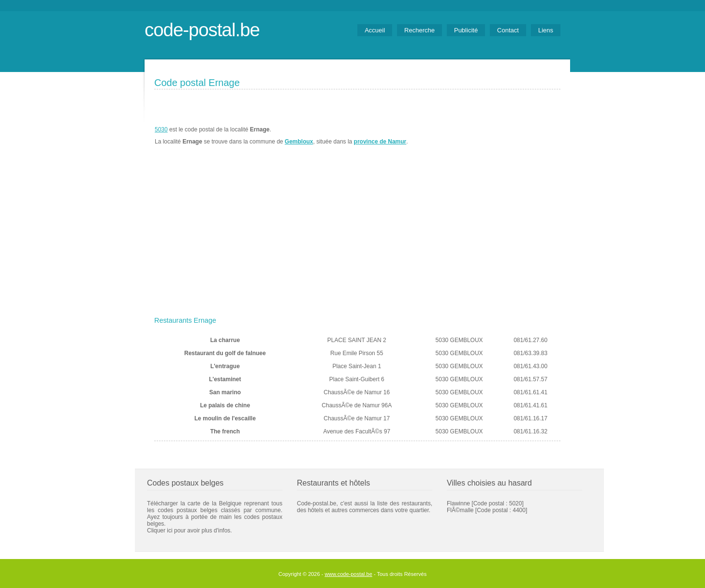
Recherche (419, 30)
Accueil (375, 30)
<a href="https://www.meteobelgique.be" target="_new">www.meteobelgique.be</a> (506, 136)
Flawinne (458, 503)
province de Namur (380, 142)
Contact (508, 30)
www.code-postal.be (348, 574)
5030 (161, 129)
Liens (546, 30)
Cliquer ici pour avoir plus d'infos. (190, 531)
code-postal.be (202, 30)
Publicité (466, 30)
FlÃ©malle (460, 510)
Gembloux (299, 142)
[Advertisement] (357, 240)
